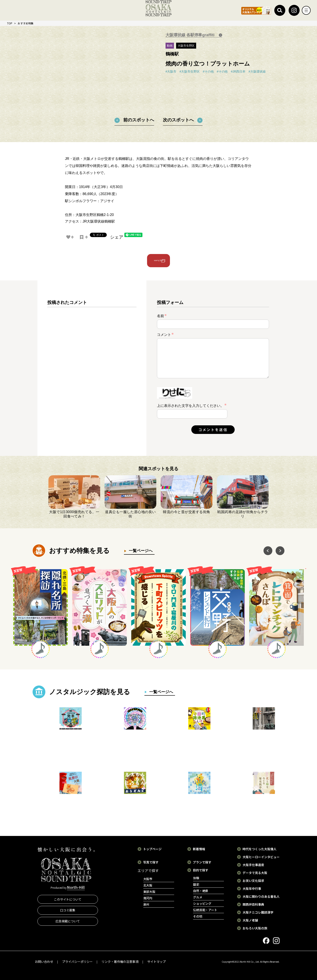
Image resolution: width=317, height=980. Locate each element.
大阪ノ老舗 (250, 920)
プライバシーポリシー (77, 962)
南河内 (148, 898)
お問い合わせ (44, 962)
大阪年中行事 (252, 889)
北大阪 (148, 885)
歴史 (196, 884)
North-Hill (76, 888)
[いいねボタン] (68, 237)
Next (280, 551)
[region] (92, 372)
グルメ (198, 897)
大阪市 (148, 879)
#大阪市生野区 (190, 71)
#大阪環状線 (257, 71)
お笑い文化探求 (253, 881)
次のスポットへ (178, 120)
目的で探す (201, 870)
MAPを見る (158, 261)
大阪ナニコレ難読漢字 (258, 912)
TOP (10, 23)
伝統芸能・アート (205, 910)
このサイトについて (68, 900)
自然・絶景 (201, 891)
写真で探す (151, 862)
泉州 (146, 904)
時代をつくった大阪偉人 (260, 849)
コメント (165, 335)
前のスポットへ (139, 120)
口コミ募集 (68, 911)
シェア (117, 237)
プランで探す (202, 862)
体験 (196, 878)
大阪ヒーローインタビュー (261, 857)
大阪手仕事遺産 (253, 865)
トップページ (152, 849)
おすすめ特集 (26, 23)
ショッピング (202, 903)
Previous (268, 551)
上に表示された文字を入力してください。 (190, 406)
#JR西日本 (238, 71)
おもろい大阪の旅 (255, 928)
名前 (162, 316)
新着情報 (199, 849)
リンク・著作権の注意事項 (120, 962)
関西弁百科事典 (253, 904)
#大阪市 (171, 71)
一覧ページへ (140, 551)
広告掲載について (68, 922)
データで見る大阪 (255, 873)
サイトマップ (157, 962)
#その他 (208, 71)
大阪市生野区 (186, 46)
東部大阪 (149, 892)
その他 (198, 916)
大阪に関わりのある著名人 (261, 896)
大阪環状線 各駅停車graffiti (191, 35)
